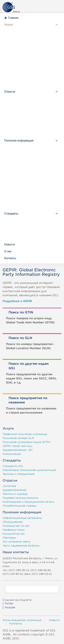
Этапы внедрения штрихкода (22, 620)
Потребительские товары (19, 506)
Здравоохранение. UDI (17, 450)
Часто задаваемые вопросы (21, 546)
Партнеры (9, 538)
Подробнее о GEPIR (17, 301)
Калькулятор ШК (14, 534)
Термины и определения (19, 474)
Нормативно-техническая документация (29, 470)
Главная (13, 18)
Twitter (8, 603)
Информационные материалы (22, 518)
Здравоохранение (14, 490)
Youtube (9, 607)
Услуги (8, 25)
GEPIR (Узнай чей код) (17, 446)
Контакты (10, 258)
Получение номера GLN (18, 438)
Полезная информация (19, 141)
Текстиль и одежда (15, 494)
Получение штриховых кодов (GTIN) (26, 442)
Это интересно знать (16, 542)
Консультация (12, 454)
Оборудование (12, 522)
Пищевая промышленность (20, 498)
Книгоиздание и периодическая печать (28, 502)
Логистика (9, 486)
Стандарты (11, 214)
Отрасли (10, 92)
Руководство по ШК (16, 526)
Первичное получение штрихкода (25, 434)
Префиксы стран (13, 530)
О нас (8, 251)
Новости (10, 244)
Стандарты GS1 (13, 466)
